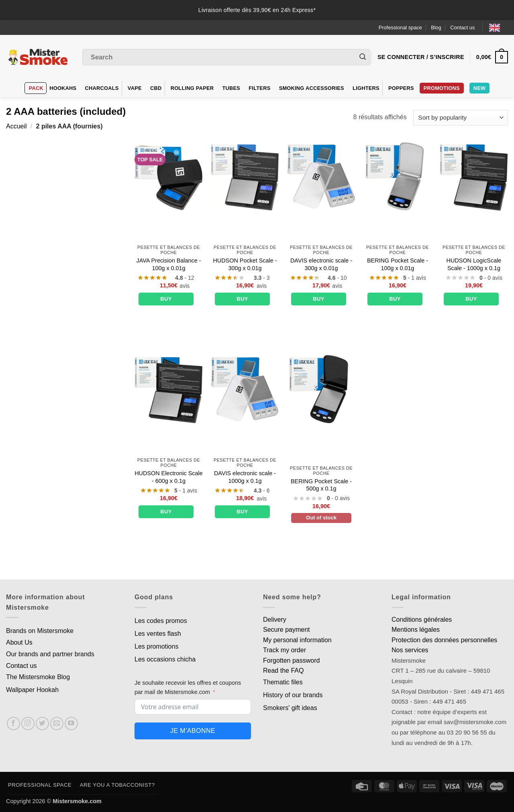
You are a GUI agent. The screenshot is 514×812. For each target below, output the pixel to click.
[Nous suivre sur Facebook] (13, 723)
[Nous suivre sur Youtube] (71, 723)
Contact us (462, 27)
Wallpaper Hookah (32, 690)
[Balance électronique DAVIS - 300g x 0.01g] (321, 176)
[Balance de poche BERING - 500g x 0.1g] (321, 389)
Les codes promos (161, 621)
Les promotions (156, 646)
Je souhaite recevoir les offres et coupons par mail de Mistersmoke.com (188, 687)
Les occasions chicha (165, 659)
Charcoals (102, 88)
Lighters (366, 88)
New (480, 88)
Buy (166, 299)
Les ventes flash (158, 634)
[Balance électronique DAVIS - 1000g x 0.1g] (245, 389)
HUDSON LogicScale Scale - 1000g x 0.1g (474, 264)
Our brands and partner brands (50, 654)
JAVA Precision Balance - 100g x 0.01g (168, 264)
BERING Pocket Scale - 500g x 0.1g (321, 485)
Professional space (400, 27)
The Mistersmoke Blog (38, 677)
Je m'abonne (193, 731)
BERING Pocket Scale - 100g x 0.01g (398, 264)
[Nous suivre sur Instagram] (28, 723)
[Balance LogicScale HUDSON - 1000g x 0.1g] (474, 176)
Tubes (231, 88)
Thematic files (283, 682)
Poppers (401, 88)
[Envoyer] (363, 57)
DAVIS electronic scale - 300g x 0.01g (321, 264)
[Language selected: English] (499, 27)
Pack (36, 88)
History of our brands (293, 695)
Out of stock (321, 518)
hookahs (63, 88)
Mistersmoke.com (77, 801)
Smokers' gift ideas (290, 708)
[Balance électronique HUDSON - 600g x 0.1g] (169, 389)
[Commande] (461, 118)
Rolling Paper (192, 88)
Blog (436, 27)
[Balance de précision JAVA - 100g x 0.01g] (169, 176)
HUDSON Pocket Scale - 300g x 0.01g (245, 264)
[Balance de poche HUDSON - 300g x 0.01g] (245, 176)
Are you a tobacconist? (117, 785)
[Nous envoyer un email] (57, 723)
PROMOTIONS (442, 88)
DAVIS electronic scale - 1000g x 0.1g (245, 477)
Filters (259, 88)
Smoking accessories (312, 88)
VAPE (135, 88)
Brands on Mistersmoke (40, 631)
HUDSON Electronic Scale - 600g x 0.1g (169, 477)
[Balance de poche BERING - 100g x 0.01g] (398, 176)
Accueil (16, 126)
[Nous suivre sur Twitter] (42, 723)
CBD (156, 88)
